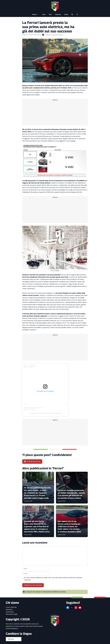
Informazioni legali (12, 614)
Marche (36, 14)
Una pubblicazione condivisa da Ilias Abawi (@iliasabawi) (45, 413)
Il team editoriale (11, 607)
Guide (66, 14)
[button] (77, 14)
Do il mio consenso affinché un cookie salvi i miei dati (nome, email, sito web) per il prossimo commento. (53, 579)
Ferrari (25, 86)
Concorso (58, 14)
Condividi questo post (32, 461)
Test (50, 14)
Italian (11, 639)
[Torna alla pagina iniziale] (55, 6)
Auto (44, 14)
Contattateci (10, 612)
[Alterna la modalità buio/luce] (72, 14)
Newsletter (9, 609)
